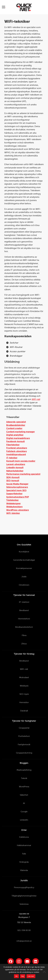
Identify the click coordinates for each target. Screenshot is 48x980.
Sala (24, 854)
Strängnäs (24, 862)
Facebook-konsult (15, 441)
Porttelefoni (24, 736)
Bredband (24, 610)
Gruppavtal (24, 728)
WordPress (24, 787)
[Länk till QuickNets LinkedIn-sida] (36, 961)
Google (24, 812)
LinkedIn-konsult (15, 468)
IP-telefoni (24, 602)
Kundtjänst (24, 552)
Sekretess (24, 904)
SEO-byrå (24, 694)
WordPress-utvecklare (18, 510)
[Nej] (45, 972)
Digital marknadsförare (18, 438)
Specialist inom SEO (16, 490)
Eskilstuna (24, 837)
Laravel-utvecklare (16, 464)
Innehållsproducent (16, 454)
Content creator (14, 428)
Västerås (24, 870)
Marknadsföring (24, 770)
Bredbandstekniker (16, 425)
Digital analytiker (15, 435)
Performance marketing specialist (23, 474)
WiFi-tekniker (13, 513)
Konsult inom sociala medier (21, 461)
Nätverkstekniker (15, 471)
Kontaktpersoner (24, 568)
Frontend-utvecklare (17, 448)
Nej (23, 976)
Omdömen (24, 585)
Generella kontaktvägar (24, 560)
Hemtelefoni (24, 619)
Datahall (24, 711)
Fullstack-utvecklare (17, 451)
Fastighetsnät (24, 744)
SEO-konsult (13, 481)
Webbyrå (24, 686)
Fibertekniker (13, 445)
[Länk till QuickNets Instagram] (19, 961)
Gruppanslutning (24, 753)
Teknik (24, 778)
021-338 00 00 (24, 930)
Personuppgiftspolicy (24, 887)
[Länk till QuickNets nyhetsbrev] (27, 961)
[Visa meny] (4, 7)
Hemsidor (24, 702)
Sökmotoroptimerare (17, 487)
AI (24, 803)
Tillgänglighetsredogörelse (24, 896)
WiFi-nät (36, 399)
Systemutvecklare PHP (18, 497)
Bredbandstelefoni (24, 627)
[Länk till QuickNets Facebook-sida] (11, 961)
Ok (16, 976)
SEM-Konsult (13, 477)
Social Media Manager (17, 484)
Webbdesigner (14, 504)
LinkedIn (24, 820)
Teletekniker (12, 500)
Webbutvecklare (14, 507)
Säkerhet (24, 795)
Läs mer (31, 976)
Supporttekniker (14, 494)
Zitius (24, 644)
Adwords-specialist (16, 422)
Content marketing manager (21, 432)
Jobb (24, 577)
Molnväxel (24, 677)
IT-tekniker (12, 458)
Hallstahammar (24, 845)
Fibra (24, 635)
